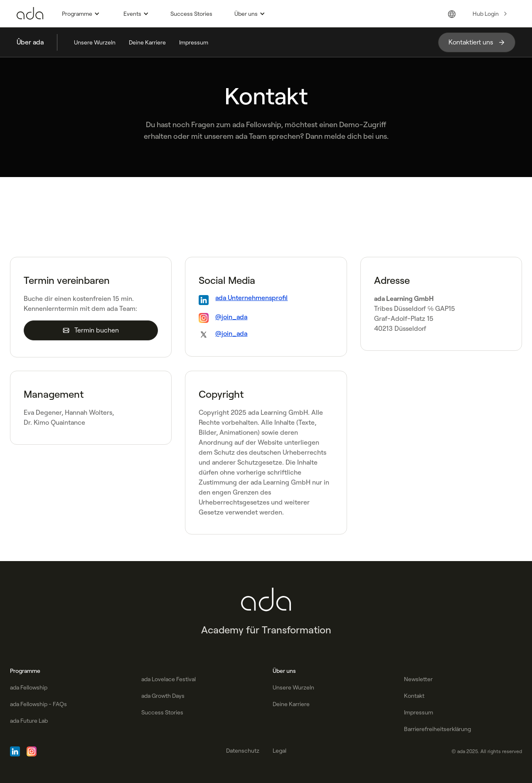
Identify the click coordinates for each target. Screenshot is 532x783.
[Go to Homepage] (30, 14)
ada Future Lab (29, 721)
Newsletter (418, 679)
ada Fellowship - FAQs (38, 704)
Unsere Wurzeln (95, 42)
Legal (280, 751)
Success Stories (191, 14)
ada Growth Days (163, 696)
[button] (80, 14)
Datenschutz (243, 751)
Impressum (194, 42)
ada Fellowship (29, 687)
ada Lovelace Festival (169, 679)
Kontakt (414, 696)
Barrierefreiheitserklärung (437, 729)
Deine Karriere (147, 42)
